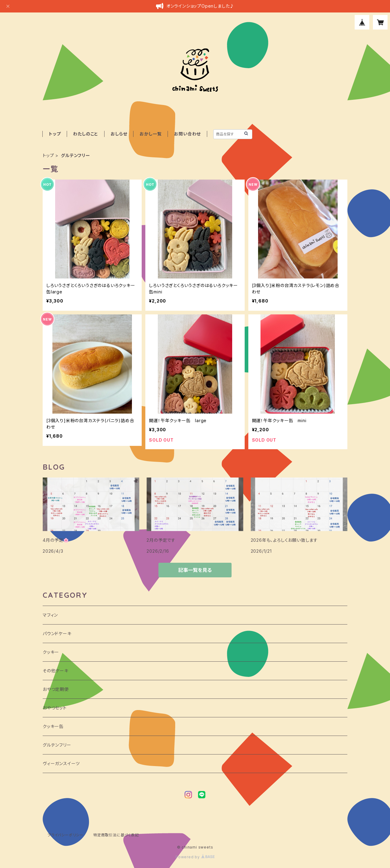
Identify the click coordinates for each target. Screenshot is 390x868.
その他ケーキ (56, 671)
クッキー (51, 652)
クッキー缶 (53, 726)
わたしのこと (86, 134)
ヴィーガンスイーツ (61, 763)
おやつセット (55, 708)
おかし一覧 (151, 134)
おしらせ (119, 134)
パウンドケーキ (57, 633)
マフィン (50, 615)
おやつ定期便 (56, 689)
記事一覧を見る (195, 570)
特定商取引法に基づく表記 (116, 835)
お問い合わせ (187, 134)
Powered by (195, 857)
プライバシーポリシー (66, 835)
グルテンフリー (57, 745)
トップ (55, 134)
